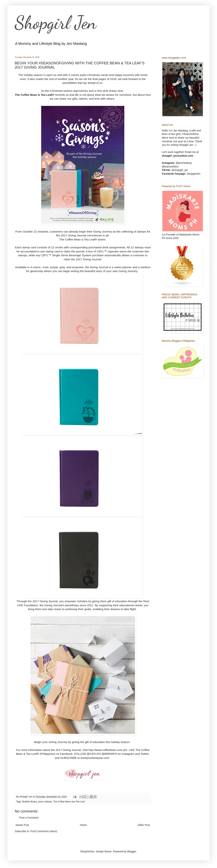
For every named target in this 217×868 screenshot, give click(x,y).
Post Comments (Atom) (44, 831)
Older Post (144, 825)
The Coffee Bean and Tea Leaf (69, 802)
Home (83, 825)
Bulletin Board (30, 802)
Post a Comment (29, 818)
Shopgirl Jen (56, 22)
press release (45, 802)
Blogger (132, 851)
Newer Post (22, 825)
